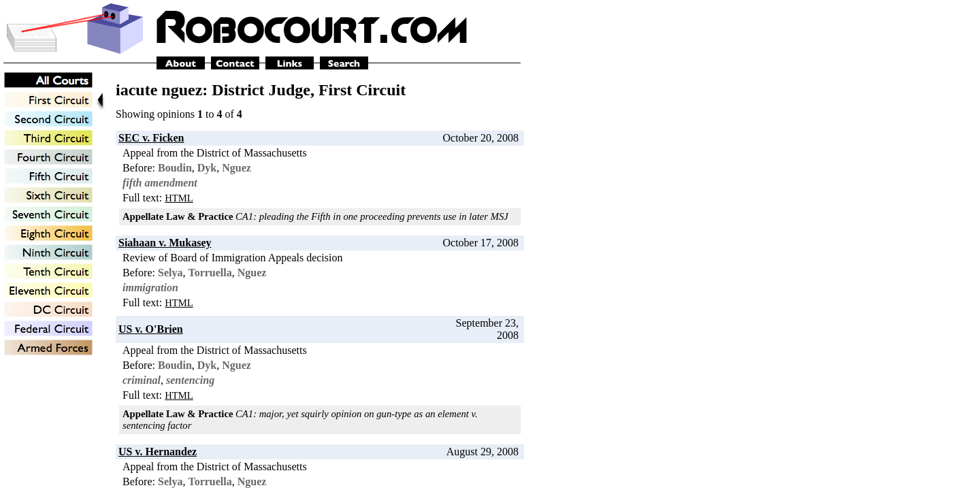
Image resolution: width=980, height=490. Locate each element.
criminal (142, 380)
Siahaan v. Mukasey (165, 243)
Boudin (175, 168)
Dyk (207, 168)
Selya (170, 273)
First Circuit (362, 90)
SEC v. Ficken (151, 138)
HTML (179, 198)
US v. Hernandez (158, 452)
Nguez (236, 168)
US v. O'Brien (151, 329)
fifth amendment (160, 183)
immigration (150, 288)
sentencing (190, 380)
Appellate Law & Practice (178, 216)
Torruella (210, 273)
